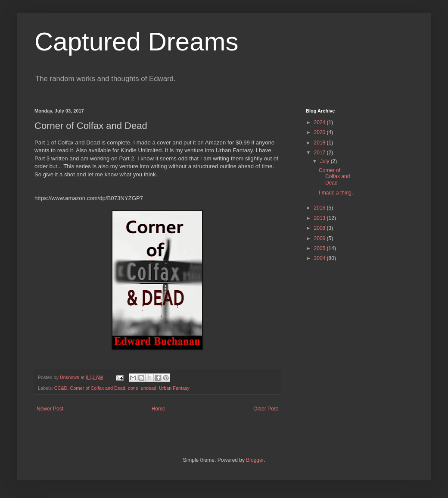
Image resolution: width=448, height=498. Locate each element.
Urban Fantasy (174, 388)
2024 (320, 122)
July (325, 161)
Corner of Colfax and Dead (97, 388)
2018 (320, 143)
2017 (320, 153)
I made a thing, (336, 193)
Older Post (266, 409)
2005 (320, 248)
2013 (320, 218)
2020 (320, 132)
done (133, 388)
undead (149, 388)
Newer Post (50, 409)
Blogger (255, 460)
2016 (320, 208)
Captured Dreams (137, 42)
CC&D (61, 388)
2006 (320, 238)
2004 (320, 258)
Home (159, 409)
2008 (320, 228)
